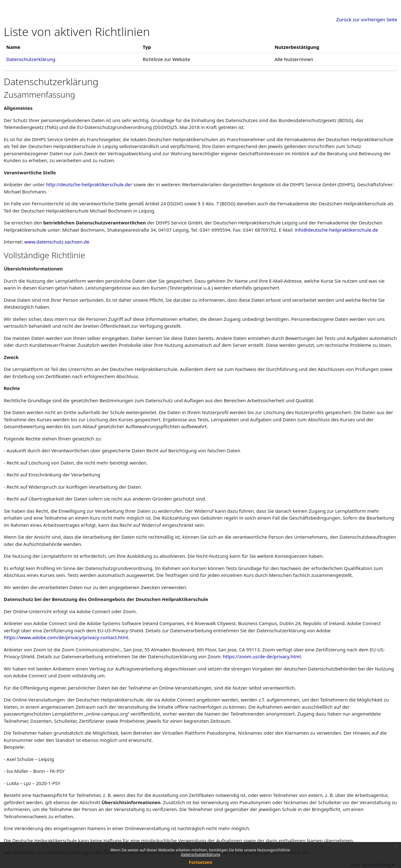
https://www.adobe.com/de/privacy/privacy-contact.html (66, 637)
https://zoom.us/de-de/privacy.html (262, 656)
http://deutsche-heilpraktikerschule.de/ (89, 184)
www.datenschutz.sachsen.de (57, 242)
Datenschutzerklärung (200, 854)
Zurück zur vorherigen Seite (367, 19)
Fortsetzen (201, 862)
